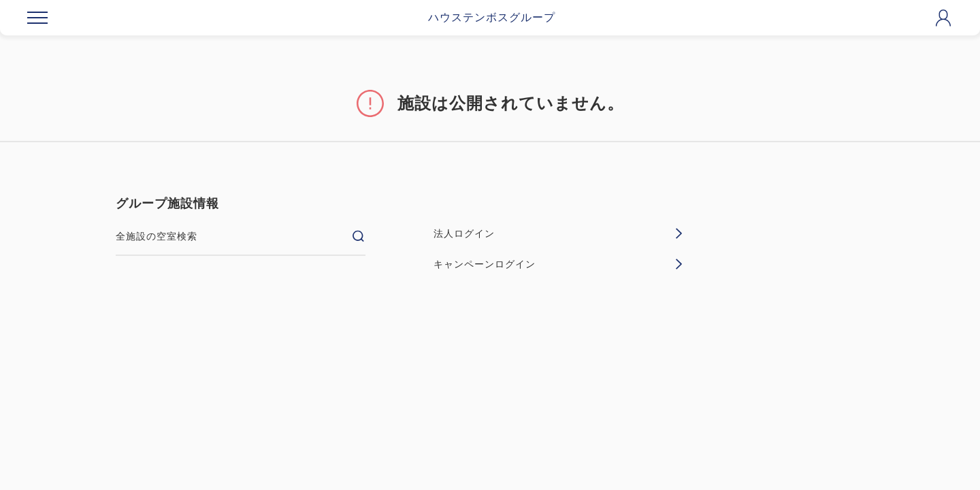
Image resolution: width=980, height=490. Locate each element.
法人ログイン (558, 233)
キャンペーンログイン (558, 264)
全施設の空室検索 (241, 236)
